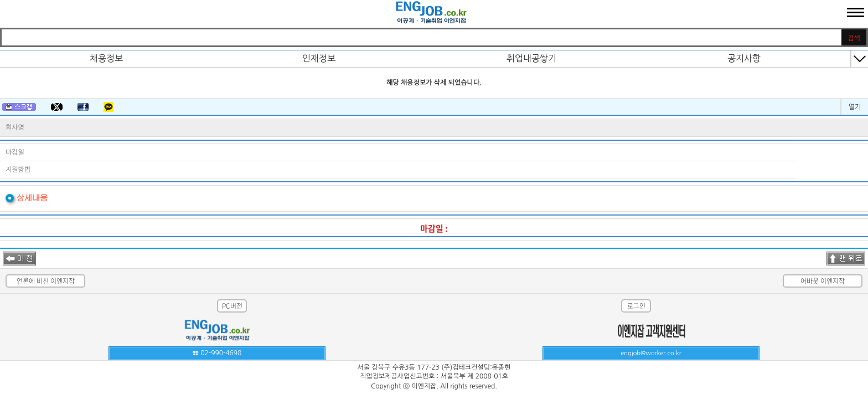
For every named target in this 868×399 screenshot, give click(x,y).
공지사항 (744, 58)
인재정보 (319, 58)
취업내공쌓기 (531, 58)
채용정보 (106, 58)
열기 (855, 107)
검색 (854, 38)
